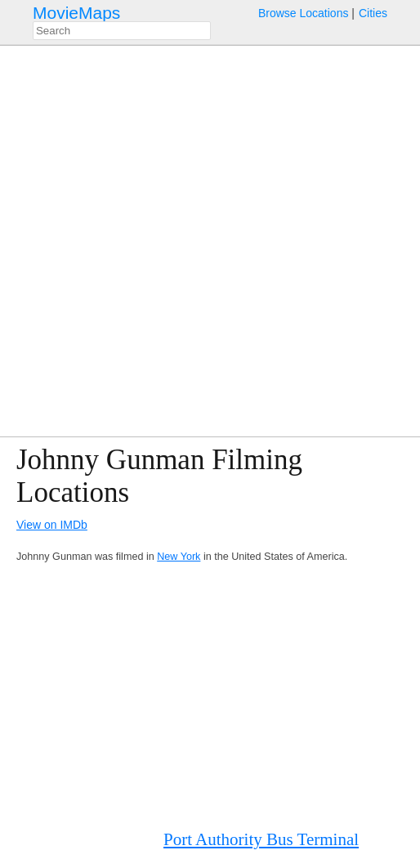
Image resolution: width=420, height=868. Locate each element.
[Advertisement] (210, 696)
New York (179, 557)
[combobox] (122, 31)
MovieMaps (76, 13)
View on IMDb (52, 525)
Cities (373, 13)
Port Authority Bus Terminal (261, 839)
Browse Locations (304, 13)
